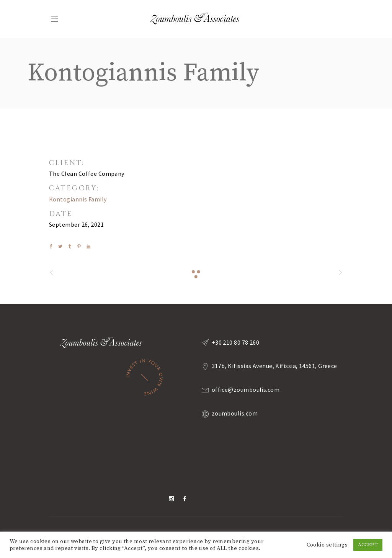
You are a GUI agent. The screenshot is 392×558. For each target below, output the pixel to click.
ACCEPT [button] (368, 545)
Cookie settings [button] (327, 545)
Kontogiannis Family (78, 199)
